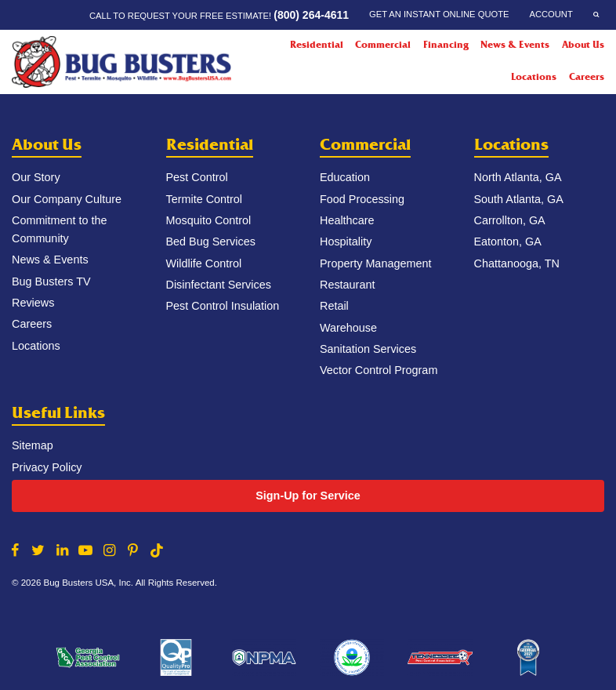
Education (345, 177)
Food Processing (362, 199)
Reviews (33, 303)
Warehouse (348, 328)
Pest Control (197, 177)
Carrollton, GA (510, 220)
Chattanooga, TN (517, 263)
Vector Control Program (379, 370)
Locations (534, 77)
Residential (210, 145)
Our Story (36, 177)
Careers (587, 77)
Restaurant (347, 285)
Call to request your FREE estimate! (219, 15)
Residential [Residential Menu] (317, 45)
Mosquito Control (209, 220)
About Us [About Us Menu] (583, 45)
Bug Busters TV (51, 281)
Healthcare (347, 220)
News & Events (515, 45)
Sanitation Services (368, 349)
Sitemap (33, 445)
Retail (334, 306)
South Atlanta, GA (519, 199)
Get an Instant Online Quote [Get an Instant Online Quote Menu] (439, 14)
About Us (47, 145)
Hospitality (346, 241)
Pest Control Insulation (223, 306)
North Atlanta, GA (518, 177)
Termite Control (205, 199)
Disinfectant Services (219, 285)
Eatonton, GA (508, 241)
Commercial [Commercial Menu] (383, 45)
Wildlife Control (204, 263)
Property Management (375, 263)
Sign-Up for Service (308, 496)
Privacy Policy (47, 467)
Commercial (365, 145)
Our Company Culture (67, 199)
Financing (446, 45)
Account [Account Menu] (551, 14)
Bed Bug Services (211, 241)
